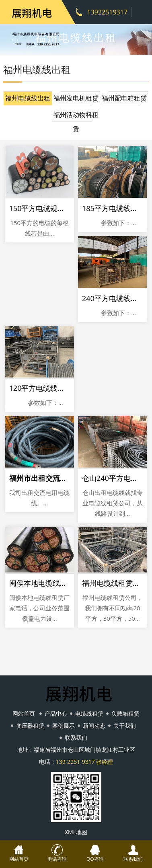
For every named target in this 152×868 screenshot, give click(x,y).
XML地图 (76, 832)
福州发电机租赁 (76, 98)
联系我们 (76, 738)
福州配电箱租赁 (124, 98)
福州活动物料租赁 (76, 116)
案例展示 (64, 725)
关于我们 (125, 725)
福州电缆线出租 (28, 98)
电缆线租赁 (89, 713)
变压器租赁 (30, 725)
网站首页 (24, 713)
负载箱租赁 (125, 713)
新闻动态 (94, 725)
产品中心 (56, 713)
